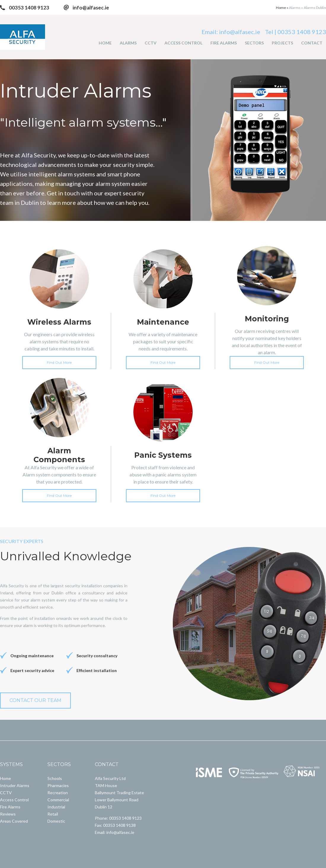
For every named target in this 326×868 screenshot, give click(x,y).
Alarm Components (59, 455)
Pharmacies (58, 785)
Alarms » (296, 8)
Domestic (56, 821)
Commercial (58, 800)
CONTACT (312, 43)
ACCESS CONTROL (183, 43)
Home (5, 778)
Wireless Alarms (59, 322)
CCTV (151, 43)
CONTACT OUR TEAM (35, 700)
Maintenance (163, 322)
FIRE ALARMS (224, 43)
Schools (55, 778)
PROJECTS (282, 43)
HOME (105, 43)
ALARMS (128, 43)
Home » (282, 8)
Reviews (8, 814)
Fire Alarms (10, 807)
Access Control (14, 800)
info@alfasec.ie (91, 8)
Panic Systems (163, 455)
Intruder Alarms (15, 785)
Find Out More (59, 362)
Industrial (56, 807)
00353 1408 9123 (29, 8)
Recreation (58, 793)
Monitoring (267, 319)
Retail (53, 814)
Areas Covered (14, 821)
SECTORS (254, 43)
